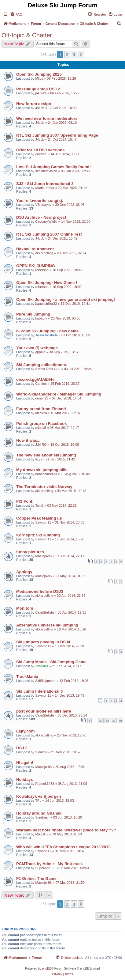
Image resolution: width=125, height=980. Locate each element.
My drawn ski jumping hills (42, 470)
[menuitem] (16, 14)
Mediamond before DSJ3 (40, 591)
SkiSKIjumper (45, 681)
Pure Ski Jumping (33, 314)
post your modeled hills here (44, 711)
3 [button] (74, 55)
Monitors (25, 608)
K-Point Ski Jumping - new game (47, 331)
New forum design (34, 104)
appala (40, 352)
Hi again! (25, 763)
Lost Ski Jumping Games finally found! (53, 167)
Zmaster (42, 666)
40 (120, 721)
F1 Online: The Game (36, 878)
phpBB (47, 969)
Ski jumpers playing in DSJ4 (43, 642)
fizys (39, 459)
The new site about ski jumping (46, 455)
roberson (42, 270)
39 (114, 721)
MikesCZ (42, 834)
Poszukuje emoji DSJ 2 (38, 89)
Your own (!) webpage (37, 348)
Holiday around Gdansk (39, 813)
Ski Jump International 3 (39, 691)
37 (101, 721)
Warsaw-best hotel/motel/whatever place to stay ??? (66, 830)
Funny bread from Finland (41, 409)
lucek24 (41, 413)
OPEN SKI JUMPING (36, 266)
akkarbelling (44, 253)
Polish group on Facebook (42, 424)
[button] (81, 55)
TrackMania (27, 677)
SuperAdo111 (45, 868)
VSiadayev (43, 205)
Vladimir (41, 752)
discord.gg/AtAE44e (35, 379)
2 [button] (67, 55)
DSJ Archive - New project (41, 217)
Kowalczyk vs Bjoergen (39, 796)
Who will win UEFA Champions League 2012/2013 (63, 847)
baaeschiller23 (46, 304)
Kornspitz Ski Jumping (38, 535)
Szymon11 (43, 522)
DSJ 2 (22, 748)
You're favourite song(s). (40, 201)
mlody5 (40, 428)
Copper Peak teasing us (39, 518)
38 (107, 721)
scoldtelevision (46, 171)
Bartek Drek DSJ (48, 369)
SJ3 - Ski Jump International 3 (45, 184)
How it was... (28, 440)
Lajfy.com (26, 731)
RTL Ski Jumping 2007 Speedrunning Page (57, 135)
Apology (24, 572)
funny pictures (30, 552)
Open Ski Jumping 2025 (39, 74)
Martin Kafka (45, 188)
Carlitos (41, 384)
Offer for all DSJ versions (40, 150)
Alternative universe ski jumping (47, 625)
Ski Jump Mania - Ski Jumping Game (51, 662)
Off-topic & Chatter (27, 35)
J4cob (40, 108)
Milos (39, 78)
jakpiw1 (41, 93)
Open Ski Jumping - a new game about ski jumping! (66, 299)
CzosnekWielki (46, 221)
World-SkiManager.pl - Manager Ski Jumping (59, 394)
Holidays (25, 779)
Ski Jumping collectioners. (42, 365)
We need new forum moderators (47, 118)
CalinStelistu (44, 612)
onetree (41, 154)
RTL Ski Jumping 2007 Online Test (49, 234)
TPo (38, 800)
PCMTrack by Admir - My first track (50, 864)
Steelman (42, 817)
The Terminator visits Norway (44, 487)
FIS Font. (25, 501)
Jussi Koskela (46, 335)
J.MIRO (41, 445)
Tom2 (39, 505)
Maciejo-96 (43, 556)
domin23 (42, 398)
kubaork (41, 318)
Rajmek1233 (45, 784)
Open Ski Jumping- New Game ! (47, 283)
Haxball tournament (35, 249)
